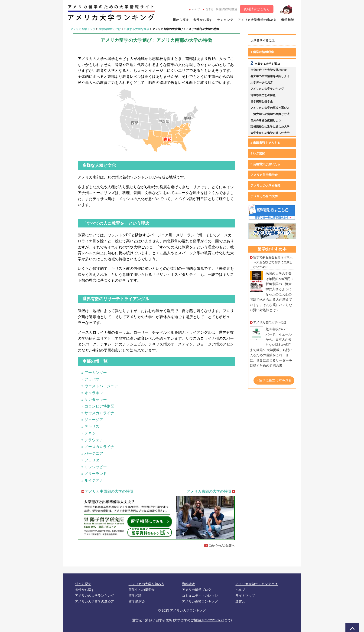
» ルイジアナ (92, 480)
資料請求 (188, 584)
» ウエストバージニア (100, 386)
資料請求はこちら (257, 9)
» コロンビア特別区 (98, 406)
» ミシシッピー (94, 467)
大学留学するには (110, 29)
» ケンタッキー (94, 400)
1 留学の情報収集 (262, 52)
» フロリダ (90, 460)
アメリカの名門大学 (264, 196)
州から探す (181, 20)
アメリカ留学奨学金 (264, 175)
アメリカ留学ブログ (197, 590)
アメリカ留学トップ (83, 29)
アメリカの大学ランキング (267, 89)
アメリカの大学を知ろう (146, 584)
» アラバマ (90, 379)
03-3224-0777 (214, 620)
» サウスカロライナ (98, 413)
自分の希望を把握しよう (266, 120)
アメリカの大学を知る (266, 186)
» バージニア (92, 453)
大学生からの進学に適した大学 (270, 133)
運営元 (240, 601)
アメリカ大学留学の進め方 (257, 20)
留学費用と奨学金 (262, 102)
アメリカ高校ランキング (200, 601)
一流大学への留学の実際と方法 (270, 114)
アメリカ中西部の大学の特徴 (109, 491)
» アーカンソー (94, 373)
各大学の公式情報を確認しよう (270, 76)
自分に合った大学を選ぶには (269, 70)
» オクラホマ (92, 393)
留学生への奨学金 (142, 590)
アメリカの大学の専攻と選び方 (270, 108)
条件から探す (203, 20)
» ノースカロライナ (98, 447)
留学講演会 (137, 601)
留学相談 (288, 20)
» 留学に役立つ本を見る (274, 380)
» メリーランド (94, 474)
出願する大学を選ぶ (136, 29)
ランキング (225, 20)
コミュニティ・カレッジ (200, 596)
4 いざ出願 (258, 153)
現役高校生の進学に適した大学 (270, 127)
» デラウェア (92, 440)
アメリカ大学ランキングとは (257, 584)
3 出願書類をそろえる (265, 143)
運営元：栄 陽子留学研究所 (220, 9)
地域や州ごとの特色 (263, 95)
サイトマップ (245, 596)
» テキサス (90, 426)
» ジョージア (92, 420)
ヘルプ (195, 9)
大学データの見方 (262, 82)
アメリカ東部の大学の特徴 (209, 491)
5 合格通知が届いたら (265, 164)
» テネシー (90, 433)
